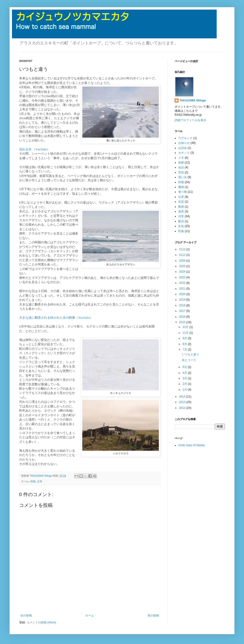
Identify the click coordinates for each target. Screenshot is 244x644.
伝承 (181, 197)
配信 (181, 221)
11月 (186, 333)
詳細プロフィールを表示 (190, 120)
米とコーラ (189, 360)
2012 (183, 408)
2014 (183, 397)
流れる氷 (26, 149)
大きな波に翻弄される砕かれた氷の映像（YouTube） (56, 318)
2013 (183, 402)
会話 (181, 167)
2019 (183, 300)
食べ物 (183, 192)
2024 (183, 272)
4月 (185, 373)
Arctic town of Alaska (191, 445)
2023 (183, 277)
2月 (185, 384)
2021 (183, 289)
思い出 (183, 177)
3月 (185, 378)
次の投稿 (26, 615)
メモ (181, 158)
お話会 (183, 148)
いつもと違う (190, 354)
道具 (181, 211)
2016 (183, 317)
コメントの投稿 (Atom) (41, 622)
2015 (183, 322)
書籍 (181, 187)
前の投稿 (153, 615)
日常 (40, 481)
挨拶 (181, 163)
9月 (185, 338)
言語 (181, 172)
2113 (183, 249)
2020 (183, 294)
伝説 (181, 202)
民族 (181, 231)
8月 (185, 344)
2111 (183, 255)
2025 (183, 266)
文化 (181, 226)
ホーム (90, 615)
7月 (185, 350)
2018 (183, 305)
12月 (186, 327)
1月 (185, 390)
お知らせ (184, 143)
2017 (183, 311)
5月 (185, 367)
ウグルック (185, 138)
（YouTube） (41, 149)
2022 (183, 283)
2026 (183, 261)
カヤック (184, 153)
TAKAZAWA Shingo (193, 100)
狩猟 (33, 481)
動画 (181, 207)
